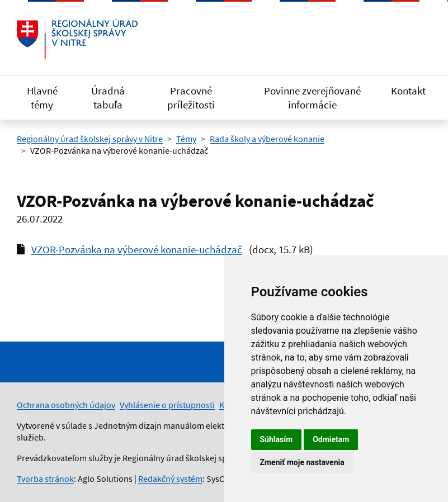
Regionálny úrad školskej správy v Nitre (90, 139)
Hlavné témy (42, 98)
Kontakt (408, 91)
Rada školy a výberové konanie (267, 139)
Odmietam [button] (331, 439)
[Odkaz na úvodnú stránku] (77, 39)
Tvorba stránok (45, 479)
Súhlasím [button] (277, 439)
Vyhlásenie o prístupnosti (167, 405)
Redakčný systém (170, 479)
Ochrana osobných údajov (66, 405)
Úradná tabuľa (108, 98)
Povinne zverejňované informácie (312, 98)
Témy (186, 139)
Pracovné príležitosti (191, 98)
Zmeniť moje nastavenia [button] (302, 462)
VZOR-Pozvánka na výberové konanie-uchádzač (137, 249)
